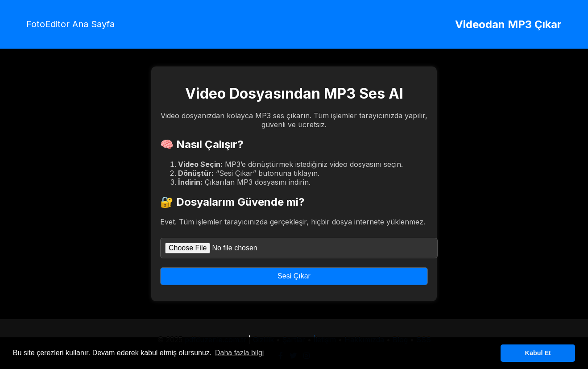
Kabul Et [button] (538, 353)
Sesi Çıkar (294, 276)
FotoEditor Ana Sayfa (70, 24)
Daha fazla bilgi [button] (239, 353)
